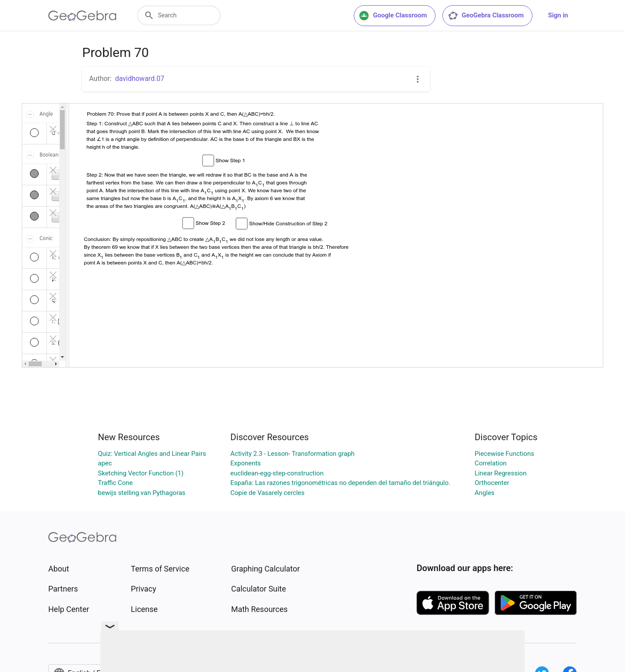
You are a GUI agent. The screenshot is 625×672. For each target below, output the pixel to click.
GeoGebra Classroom (486, 16)
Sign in (558, 15)
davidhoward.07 (140, 79)
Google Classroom (393, 16)
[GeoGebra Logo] (82, 16)
